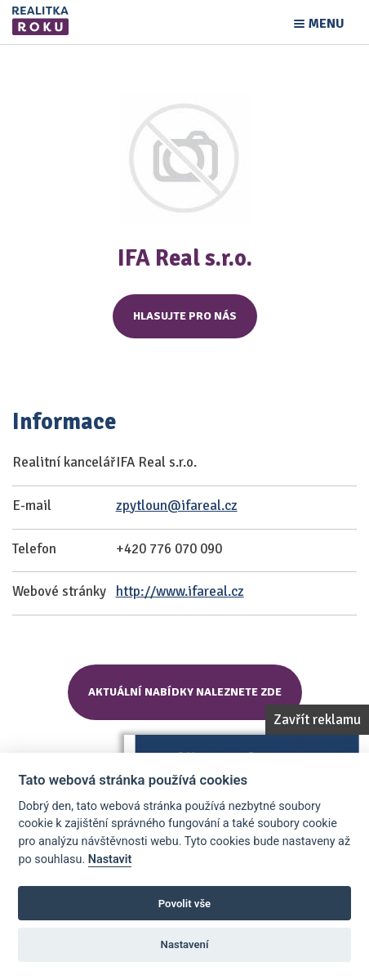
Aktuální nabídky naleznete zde (185, 692)
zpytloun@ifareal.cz (177, 506)
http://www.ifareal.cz (180, 591)
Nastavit (110, 859)
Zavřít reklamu (317, 720)
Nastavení (185, 944)
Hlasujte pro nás (185, 316)
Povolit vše (184, 904)
